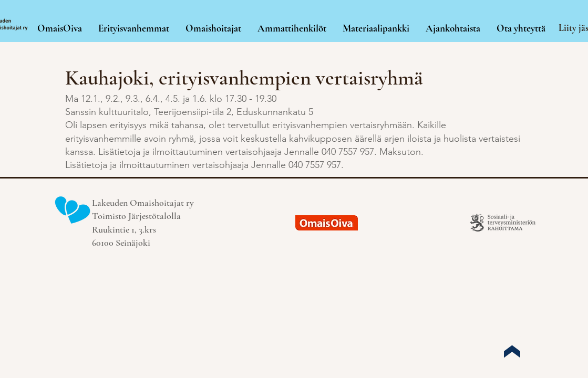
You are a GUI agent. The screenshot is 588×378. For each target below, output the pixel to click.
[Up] (512, 351)
